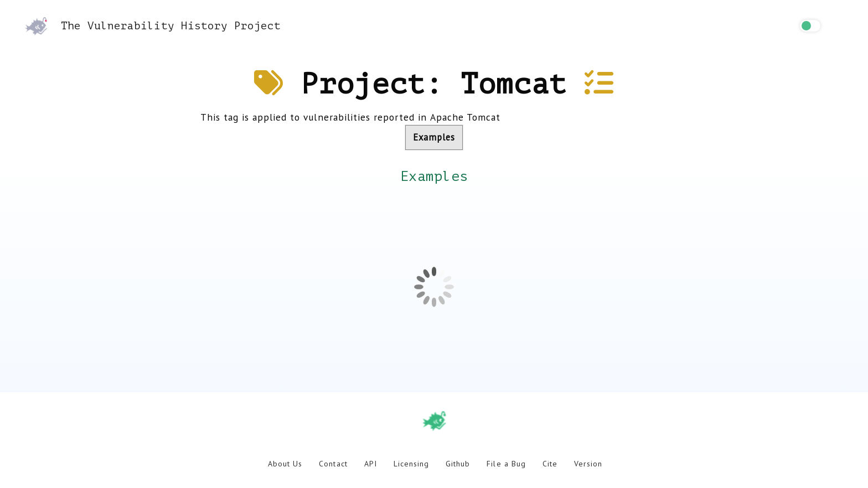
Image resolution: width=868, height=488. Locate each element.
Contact (333, 464)
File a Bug (506, 464)
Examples (434, 137)
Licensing (411, 464)
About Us (285, 464)
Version (588, 464)
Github (458, 464)
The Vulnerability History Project (153, 26)
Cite (550, 464)
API (371, 464)
